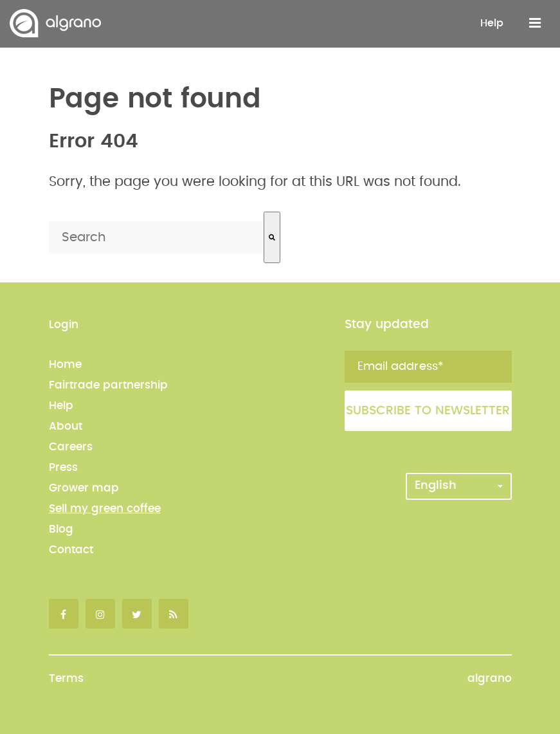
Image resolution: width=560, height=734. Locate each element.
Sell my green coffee (105, 509)
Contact (71, 550)
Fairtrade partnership (108, 385)
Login (64, 325)
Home (65, 364)
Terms (66, 678)
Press (63, 467)
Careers (71, 447)
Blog (61, 529)
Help (492, 23)
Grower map (84, 488)
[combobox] (156, 237)
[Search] (272, 237)
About (66, 426)
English (459, 486)
